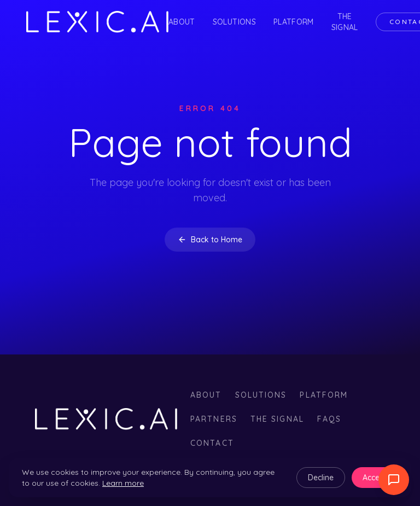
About (182, 22)
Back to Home (210, 240)
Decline (321, 478)
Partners (214, 419)
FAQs (329, 419)
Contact (212, 443)
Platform (294, 22)
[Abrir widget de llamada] (394, 480)
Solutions (234, 22)
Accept (375, 478)
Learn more (123, 483)
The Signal (345, 22)
